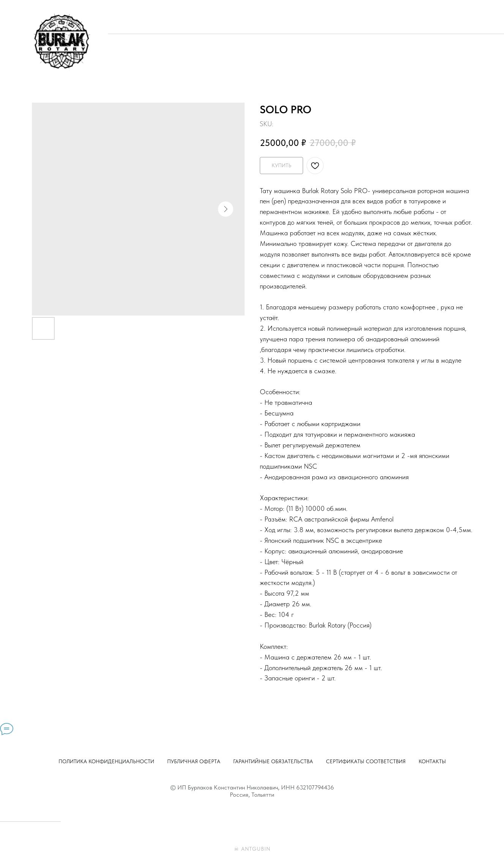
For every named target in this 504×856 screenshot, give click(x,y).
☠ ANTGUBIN (252, 849)
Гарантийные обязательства (273, 761)
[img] (62, 41)
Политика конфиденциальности (106, 761)
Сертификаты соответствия (366, 761)
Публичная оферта (194, 761)
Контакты (432, 761)
